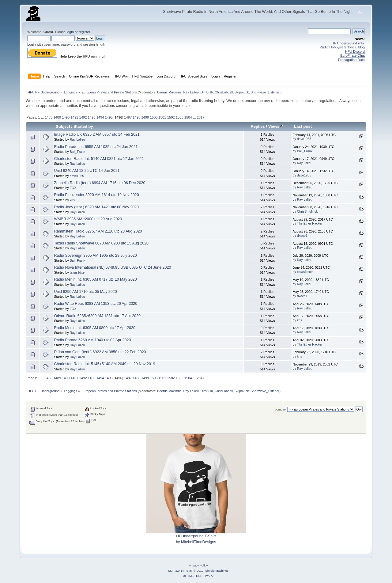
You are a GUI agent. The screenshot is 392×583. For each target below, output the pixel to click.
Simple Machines (217, 571)
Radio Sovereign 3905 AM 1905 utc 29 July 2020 (95, 256)
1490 (66, 117)
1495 (109, 117)
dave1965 (304, 139)
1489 (57, 117)
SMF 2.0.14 (176, 571)
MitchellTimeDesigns (199, 542)
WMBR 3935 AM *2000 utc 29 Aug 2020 (88, 219)
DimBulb (207, 92)
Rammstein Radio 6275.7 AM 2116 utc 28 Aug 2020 (98, 231)
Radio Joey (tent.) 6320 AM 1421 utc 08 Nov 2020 (96, 207)
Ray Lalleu (191, 92)
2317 (200, 117)
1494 (100, 117)
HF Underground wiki (348, 43)
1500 (154, 117)
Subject (63, 126)
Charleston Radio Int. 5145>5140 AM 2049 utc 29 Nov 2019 (104, 364)
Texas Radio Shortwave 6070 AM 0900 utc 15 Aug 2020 (101, 243)
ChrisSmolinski (308, 211)
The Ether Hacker (309, 223)
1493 (92, 117)
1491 (74, 117)
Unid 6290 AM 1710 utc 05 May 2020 (85, 292)
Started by (83, 126)
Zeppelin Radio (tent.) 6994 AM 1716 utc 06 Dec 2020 (100, 183)
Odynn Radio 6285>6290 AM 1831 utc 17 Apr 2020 (97, 316)
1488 (49, 117)
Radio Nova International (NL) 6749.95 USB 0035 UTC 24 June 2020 (112, 267)
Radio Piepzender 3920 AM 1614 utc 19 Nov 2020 (96, 195)
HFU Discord (355, 51)
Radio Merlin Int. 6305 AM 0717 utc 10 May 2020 (95, 279)
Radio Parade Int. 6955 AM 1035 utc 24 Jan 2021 (96, 147)
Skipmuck (242, 92)
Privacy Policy (198, 565)
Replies (258, 126)
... (43, 117)
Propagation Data (351, 60)
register (84, 32)
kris (72, 200)
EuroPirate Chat (352, 55)
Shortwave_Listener (265, 92)
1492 (83, 117)
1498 (136, 117)
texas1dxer (78, 272)
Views (276, 126)
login (70, 32)
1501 (162, 117)
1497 (128, 117)
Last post (303, 126)
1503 (180, 117)
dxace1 (302, 236)
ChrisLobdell (224, 92)
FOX (73, 188)
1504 (188, 117)
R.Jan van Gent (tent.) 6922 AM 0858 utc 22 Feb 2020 (100, 352)
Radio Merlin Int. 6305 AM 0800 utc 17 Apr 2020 (94, 328)
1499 (145, 117)
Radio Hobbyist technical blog (342, 47)
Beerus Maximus (169, 92)
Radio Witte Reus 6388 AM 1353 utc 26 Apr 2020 (96, 304)
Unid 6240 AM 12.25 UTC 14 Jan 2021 (87, 171)
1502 (171, 117)
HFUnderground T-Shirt (196, 536)
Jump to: (281, 409)
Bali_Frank (78, 152)
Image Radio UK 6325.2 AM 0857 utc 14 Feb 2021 (97, 134)
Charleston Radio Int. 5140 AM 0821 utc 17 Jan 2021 (99, 159)
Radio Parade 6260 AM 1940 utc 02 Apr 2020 (92, 340)
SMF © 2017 (195, 571)
